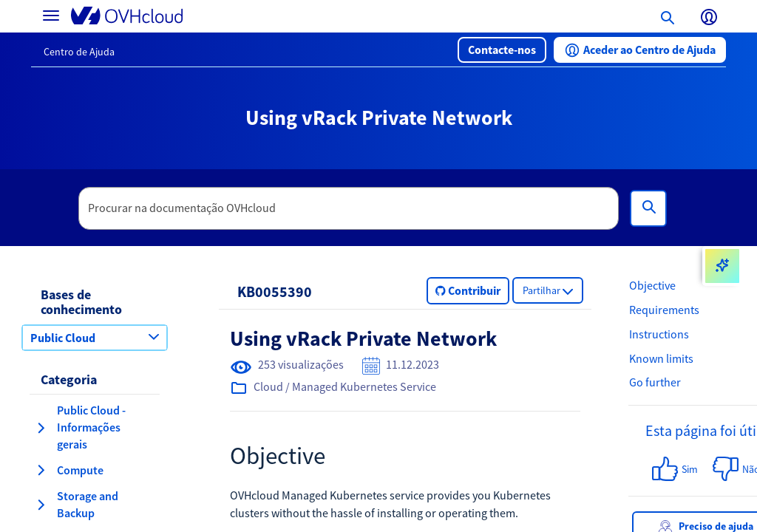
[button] (502, 50)
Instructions (659, 334)
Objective (652, 285)
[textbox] (349, 208)
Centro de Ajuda (79, 52)
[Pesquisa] (648, 208)
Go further (655, 382)
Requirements (664, 310)
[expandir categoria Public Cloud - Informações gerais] (41, 428)
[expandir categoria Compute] (41, 470)
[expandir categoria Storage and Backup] (41, 505)
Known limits (661, 358)
